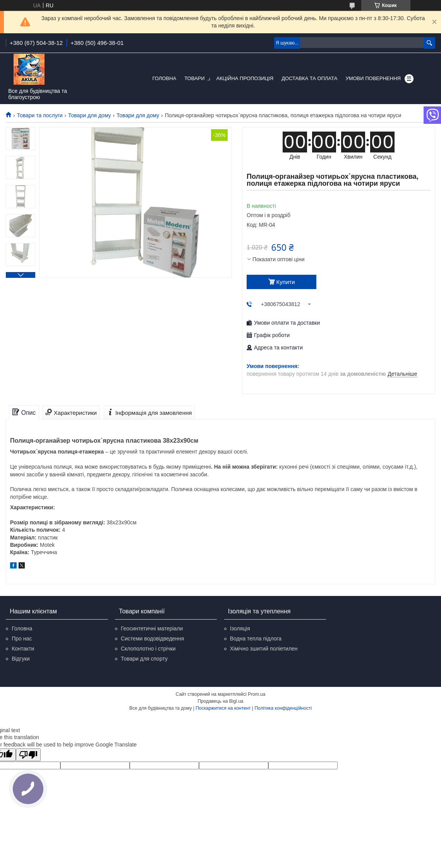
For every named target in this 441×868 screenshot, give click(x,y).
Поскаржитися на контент (223, 708)
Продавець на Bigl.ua (220, 701)
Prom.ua (257, 694)
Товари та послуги (39, 115)
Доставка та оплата (309, 78)
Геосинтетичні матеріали (152, 628)
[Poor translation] (28, 755)
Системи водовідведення (153, 639)
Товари (194, 78)
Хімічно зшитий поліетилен (264, 649)
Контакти (23, 649)
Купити (286, 282)
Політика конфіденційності (283, 708)
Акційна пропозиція (245, 78)
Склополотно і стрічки (148, 649)
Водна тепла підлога (256, 639)
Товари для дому (89, 115)
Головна (165, 78)
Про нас (22, 639)
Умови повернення (373, 78)
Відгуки (21, 659)
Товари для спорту (144, 659)
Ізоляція (240, 628)
